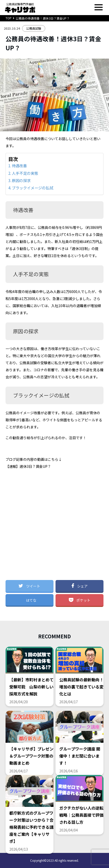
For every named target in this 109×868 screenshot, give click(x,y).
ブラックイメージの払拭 (33, 188)
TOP (9, 18)
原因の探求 (21, 180)
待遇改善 (19, 166)
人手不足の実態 (25, 173)
